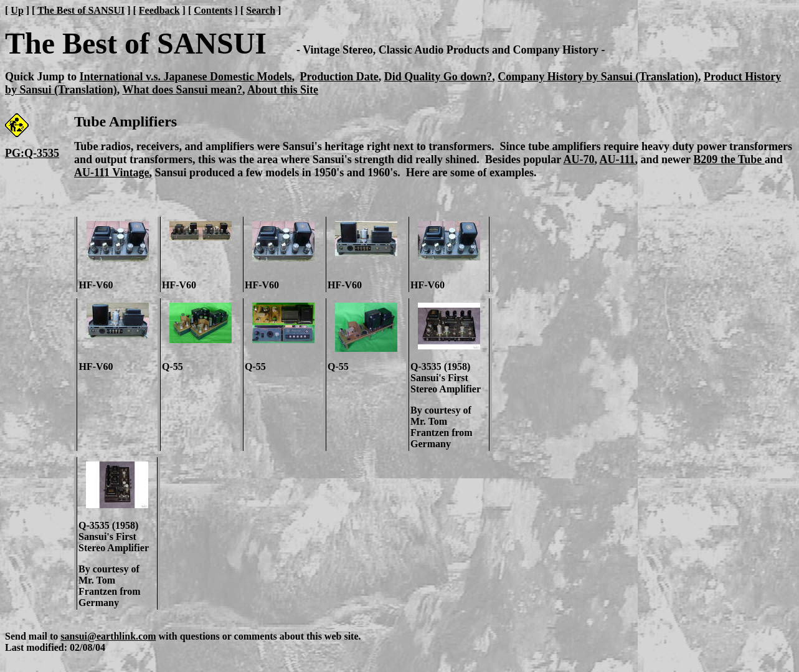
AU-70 (579, 159)
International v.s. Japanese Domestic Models (186, 77)
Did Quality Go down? (438, 77)
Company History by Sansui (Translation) (598, 77)
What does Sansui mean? (182, 90)
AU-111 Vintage (112, 173)
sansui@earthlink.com (108, 636)
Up (17, 10)
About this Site (283, 90)
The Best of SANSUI (81, 10)
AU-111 (617, 159)
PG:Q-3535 (32, 153)
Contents (213, 10)
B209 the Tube (729, 159)
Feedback (159, 10)
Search (261, 10)
